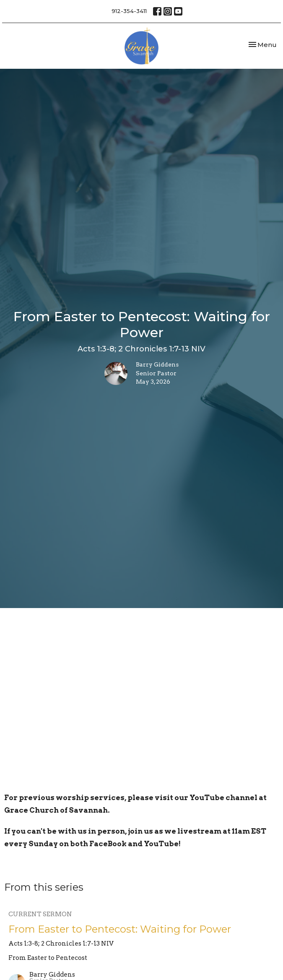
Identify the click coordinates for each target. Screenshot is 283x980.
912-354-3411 (129, 11)
